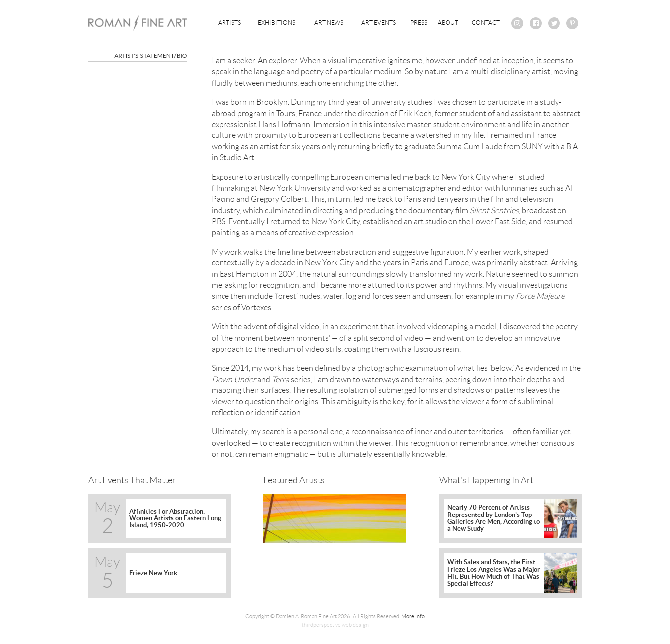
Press (419, 23)
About (448, 23)
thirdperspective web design (335, 625)
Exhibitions (277, 23)
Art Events (379, 23)
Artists (229, 23)
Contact (486, 23)
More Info (413, 616)
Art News (329, 23)
